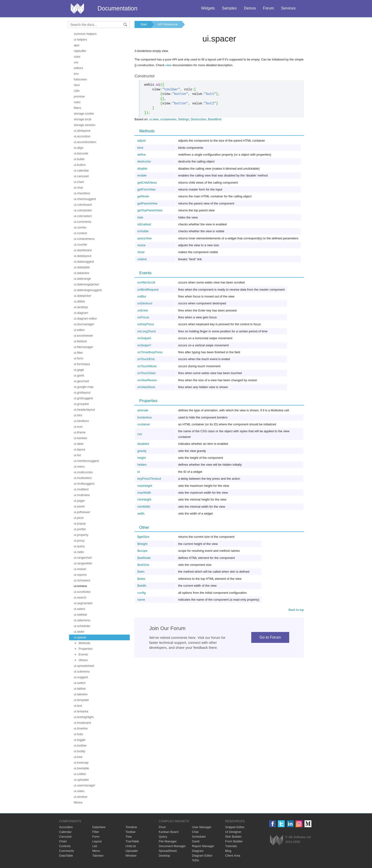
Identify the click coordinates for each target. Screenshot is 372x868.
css (140, 434)
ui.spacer (80, 637)
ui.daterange (82, 279)
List (95, 846)
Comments (67, 851)
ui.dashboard (83, 250)
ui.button (80, 165)
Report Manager (203, 846)
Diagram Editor (202, 856)
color (77, 57)
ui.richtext (80, 586)
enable (142, 175)
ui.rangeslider (83, 563)
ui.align (79, 148)
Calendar (65, 832)
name (141, 600)
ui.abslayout (82, 131)
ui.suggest (81, 677)
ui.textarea (81, 711)
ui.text (78, 706)
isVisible (143, 231)
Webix (277, 840)
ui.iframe (80, 432)
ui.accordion (82, 136)
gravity (142, 451)
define (142, 155)
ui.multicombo (83, 472)
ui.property (81, 535)
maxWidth (144, 493)
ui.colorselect (83, 216)
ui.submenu (82, 671)
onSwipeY (144, 345)
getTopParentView (150, 210)
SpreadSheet (168, 851)
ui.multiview (82, 495)
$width (142, 586)
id (139, 472)
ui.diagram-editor (85, 318)
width (141, 513)
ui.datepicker (83, 296)
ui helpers (80, 39)
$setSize (143, 565)
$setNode (144, 558)
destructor (144, 161)
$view (141, 579)
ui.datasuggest (84, 262)
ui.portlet (80, 529)
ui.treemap (81, 763)
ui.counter (81, 244)
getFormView (146, 189)
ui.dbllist (79, 301)
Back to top (296, 610)
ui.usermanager (84, 785)
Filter (96, 832)
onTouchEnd (146, 359)
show (141, 252)
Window (131, 856)
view (168, 65)
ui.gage (79, 370)
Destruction (199, 119)
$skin (141, 572)
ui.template (81, 700)
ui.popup (80, 523)
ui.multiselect (83, 478)
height (142, 458)
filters (77, 108)
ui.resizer (80, 569)
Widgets (208, 8)
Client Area (233, 856)
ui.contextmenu (84, 239)
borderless (145, 417)
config (142, 593)
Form (96, 837)
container (144, 424)
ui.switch (80, 683)
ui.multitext (81, 489)
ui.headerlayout (84, 410)
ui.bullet (79, 159)
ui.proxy (79, 541)
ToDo (195, 860)
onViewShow (146, 387)
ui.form (79, 358)
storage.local (83, 119)
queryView (144, 238)
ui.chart (79, 182)
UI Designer (233, 832)
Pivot (162, 827)
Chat (195, 832)
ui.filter (78, 353)
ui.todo (78, 734)
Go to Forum (270, 637)
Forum (268, 8)
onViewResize (147, 380)
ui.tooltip (79, 751)
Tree (129, 837)
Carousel (65, 837)
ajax (77, 45)
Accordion (66, 827)
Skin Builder (233, 837)
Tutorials (231, 846)
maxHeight (145, 486)
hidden (142, 465)
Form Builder (234, 841)
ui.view (154, 119)
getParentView (147, 203)
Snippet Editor (235, 827)
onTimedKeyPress (150, 352)
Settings (184, 119)
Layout (97, 841)
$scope (142, 551)
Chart (63, 841)
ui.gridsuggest (83, 398)
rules (77, 102)
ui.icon (78, 427)
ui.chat (78, 188)
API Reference (168, 24)
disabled (143, 444)
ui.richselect (82, 580)
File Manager (168, 841)
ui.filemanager (84, 347)
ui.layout (79, 449)
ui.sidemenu (82, 620)
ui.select (79, 609)
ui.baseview (168, 119)
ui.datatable (82, 267)
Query (163, 837)
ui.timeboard (82, 723)
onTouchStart (146, 373)
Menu (96, 851)
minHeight (144, 499)
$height (142, 544)
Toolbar (131, 832)
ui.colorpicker (83, 210)
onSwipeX (144, 338)
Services (288, 8)
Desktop (164, 856)
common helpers (85, 34)
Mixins (78, 802)
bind (140, 148)
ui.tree (78, 757)
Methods (84, 643)
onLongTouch (147, 331)
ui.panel (79, 506)
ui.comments (83, 222)
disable (142, 169)
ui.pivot (79, 518)
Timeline (131, 827)
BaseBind (215, 119)
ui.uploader (81, 780)
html (77, 85)
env (76, 74)
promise (79, 96)
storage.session (85, 125)
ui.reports (80, 575)
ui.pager (79, 501)
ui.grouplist (81, 404)
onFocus (143, 317)
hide (140, 217)
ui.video (79, 791)
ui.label (79, 444)
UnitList (131, 846)
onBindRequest (148, 290)
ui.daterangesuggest (88, 290)
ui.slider (79, 632)
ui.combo (80, 227)
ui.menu (79, 466)
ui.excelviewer (84, 336)
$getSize (143, 537)
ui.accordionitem (85, 142)
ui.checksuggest (85, 199)
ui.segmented (83, 603)
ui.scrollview (82, 592)
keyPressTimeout (149, 479)
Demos (250, 8)
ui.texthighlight (84, 717)
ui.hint (78, 415)
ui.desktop (81, 307)
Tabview (98, 856)
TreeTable (132, 841)
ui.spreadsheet (84, 666)
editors (78, 68)
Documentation (117, 8)
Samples (229, 8)
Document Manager (172, 846)
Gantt (196, 841)
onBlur (142, 296)
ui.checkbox (82, 193)
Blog (228, 851)
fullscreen (80, 79)
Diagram (198, 851)
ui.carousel (81, 176)
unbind (142, 259)
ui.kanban (80, 438)
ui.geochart (81, 381)
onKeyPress (146, 324)
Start (144, 24)
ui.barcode (81, 153)
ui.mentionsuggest (86, 461)
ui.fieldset (80, 341)
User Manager (202, 827)
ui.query (79, 546)
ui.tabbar (80, 689)
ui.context (80, 233)
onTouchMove (147, 366)
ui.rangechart (83, 558)
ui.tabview (81, 694)
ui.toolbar (80, 745)
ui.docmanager (84, 324)
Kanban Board (169, 832)
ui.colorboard (83, 205)
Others (83, 660)
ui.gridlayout (82, 392)
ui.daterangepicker (86, 284)
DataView (99, 827)
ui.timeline (81, 728)
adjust (142, 141)
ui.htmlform (81, 421)
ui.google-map (84, 387)
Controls (65, 846)
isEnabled (144, 224)
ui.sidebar (80, 615)
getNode (143, 196)
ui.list (77, 455)
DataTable (66, 856)
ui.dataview (81, 273)
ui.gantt (79, 375)
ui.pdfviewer (82, 512)
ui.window (81, 797)
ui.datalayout (83, 256)
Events (83, 654)
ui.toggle (80, 740)
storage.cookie (84, 114)
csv (76, 62)
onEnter (143, 310)
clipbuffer (80, 51)
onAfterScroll (146, 282)
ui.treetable (81, 768)
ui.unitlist (80, 774)
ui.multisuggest (84, 484)
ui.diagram (81, 313)
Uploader (132, 851)
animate (143, 410)
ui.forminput (82, 364)
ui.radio (79, 552)
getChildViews (147, 183)
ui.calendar (81, 170)
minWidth (144, 507)
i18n (77, 91)
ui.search (80, 597)
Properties (86, 649)
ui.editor (79, 330)
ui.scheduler (82, 626)
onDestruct (145, 303)
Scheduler (199, 837)
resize (142, 245)
